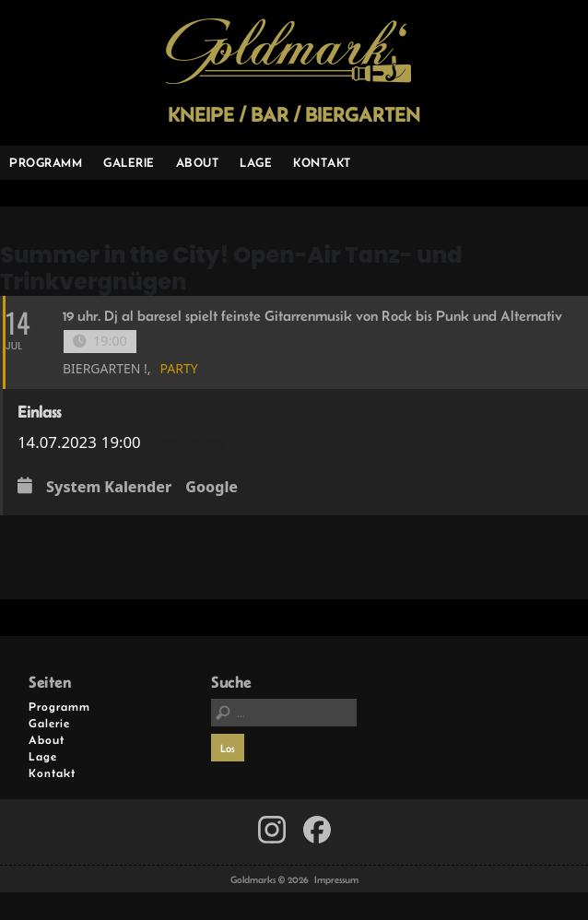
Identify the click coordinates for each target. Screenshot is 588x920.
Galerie (129, 162)
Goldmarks (288, 52)
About (198, 162)
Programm (46, 162)
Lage (256, 162)
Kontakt (322, 162)
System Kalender (109, 488)
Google (212, 488)
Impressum (336, 879)
